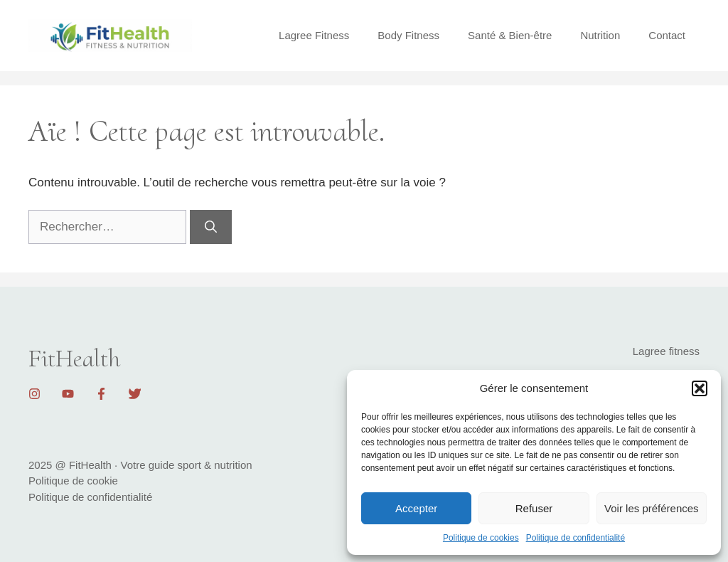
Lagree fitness (666, 351)
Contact (667, 35)
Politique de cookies (481, 538)
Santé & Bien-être (510, 35)
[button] (700, 388)
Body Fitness (408, 35)
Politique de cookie (73, 481)
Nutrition (600, 35)
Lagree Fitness (314, 35)
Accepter (416, 508)
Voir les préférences (652, 508)
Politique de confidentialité (576, 538)
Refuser (534, 508)
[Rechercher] (211, 227)
